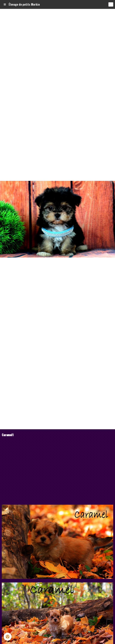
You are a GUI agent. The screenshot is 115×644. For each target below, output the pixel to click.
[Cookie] (8, 637)
